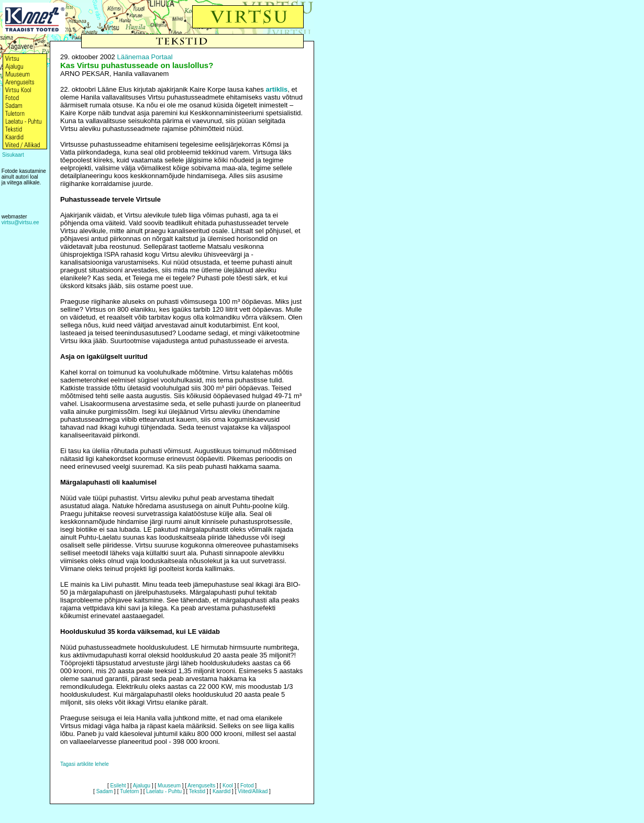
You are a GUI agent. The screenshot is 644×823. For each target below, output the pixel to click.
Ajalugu (142, 786)
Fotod (247, 786)
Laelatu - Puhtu (164, 791)
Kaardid (221, 791)
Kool (228, 786)
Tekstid (197, 791)
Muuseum (169, 786)
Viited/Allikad (253, 791)
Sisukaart (13, 155)
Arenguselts (201, 786)
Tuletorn (129, 791)
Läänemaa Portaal (145, 57)
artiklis (276, 89)
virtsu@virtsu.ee (20, 222)
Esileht (118, 786)
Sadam (105, 791)
